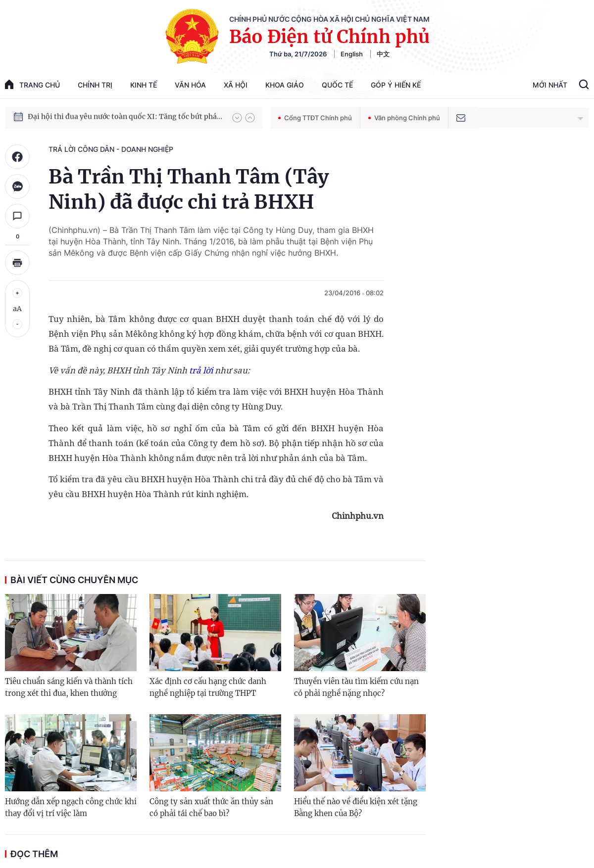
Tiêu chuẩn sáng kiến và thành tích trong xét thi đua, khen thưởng (69, 687)
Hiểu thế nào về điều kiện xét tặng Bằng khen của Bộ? (356, 807)
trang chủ (32, 84)
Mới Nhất (550, 85)
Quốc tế (337, 85)
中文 (383, 54)
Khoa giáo (285, 85)
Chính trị (95, 85)
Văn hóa (190, 85)
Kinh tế (144, 85)
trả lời (200, 370)
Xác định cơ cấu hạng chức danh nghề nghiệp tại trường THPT (208, 687)
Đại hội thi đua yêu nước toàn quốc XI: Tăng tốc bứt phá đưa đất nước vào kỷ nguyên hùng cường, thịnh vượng (125, 117)
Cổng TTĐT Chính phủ (315, 118)
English (352, 54)
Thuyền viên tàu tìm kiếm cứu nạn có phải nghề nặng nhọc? (356, 687)
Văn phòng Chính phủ (404, 118)
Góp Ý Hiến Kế (396, 85)
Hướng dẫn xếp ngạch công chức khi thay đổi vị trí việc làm (71, 807)
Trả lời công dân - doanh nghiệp (111, 149)
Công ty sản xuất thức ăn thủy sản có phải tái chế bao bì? (211, 807)
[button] (237, 118)
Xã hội (236, 85)
